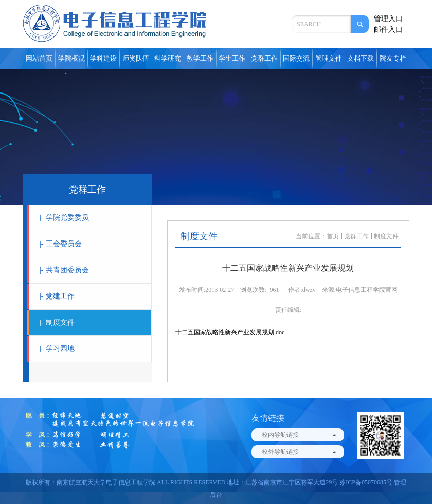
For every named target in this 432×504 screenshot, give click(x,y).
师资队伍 (136, 58)
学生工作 (232, 58)
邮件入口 (388, 30)
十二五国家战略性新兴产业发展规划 (225, 332)
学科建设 (103, 58)
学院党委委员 (64, 218)
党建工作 (57, 296)
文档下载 (361, 58)
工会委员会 (61, 244)
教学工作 (200, 58)
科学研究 (168, 58)
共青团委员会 (64, 270)
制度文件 (57, 322)
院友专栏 (393, 58)
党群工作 (264, 58)
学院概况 (71, 58)
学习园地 (57, 349)
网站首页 (39, 58)
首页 (333, 236)
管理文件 (329, 58)
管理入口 (388, 19)
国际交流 (296, 58)
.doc (279, 332)
